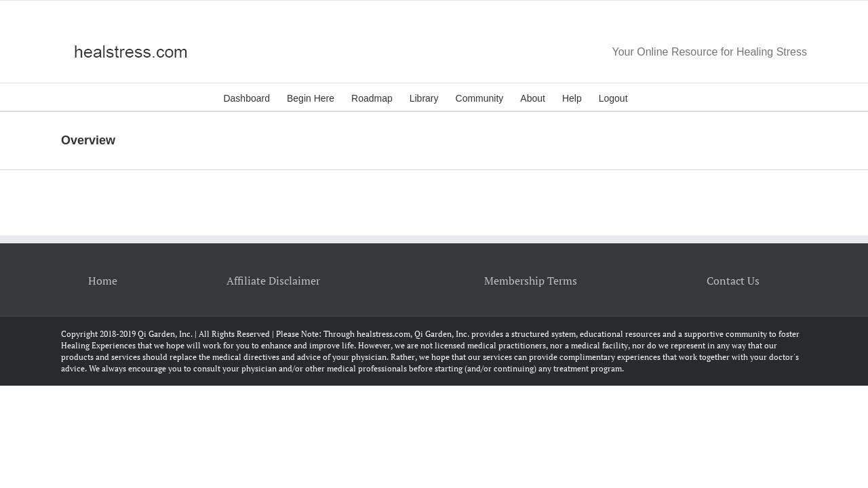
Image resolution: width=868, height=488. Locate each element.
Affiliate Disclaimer (273, 281)
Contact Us (733, 281)
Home (103, 281)
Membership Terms (531, 281)
